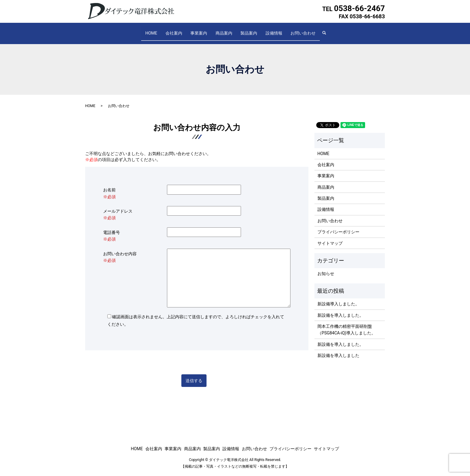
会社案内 (182, 30)
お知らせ (326, 268)
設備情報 (266, 30)
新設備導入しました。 (338, 298)
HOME (163, 30)
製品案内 (245, 30)
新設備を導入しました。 (341, 309)
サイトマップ (330, 237)
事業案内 (203, 30)
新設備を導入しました (338, 350)
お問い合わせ (291, 30)
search (314, 30)
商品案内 (224, 30)
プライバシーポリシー (338, 226)
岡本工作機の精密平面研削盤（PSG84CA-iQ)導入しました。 (347, 324)
